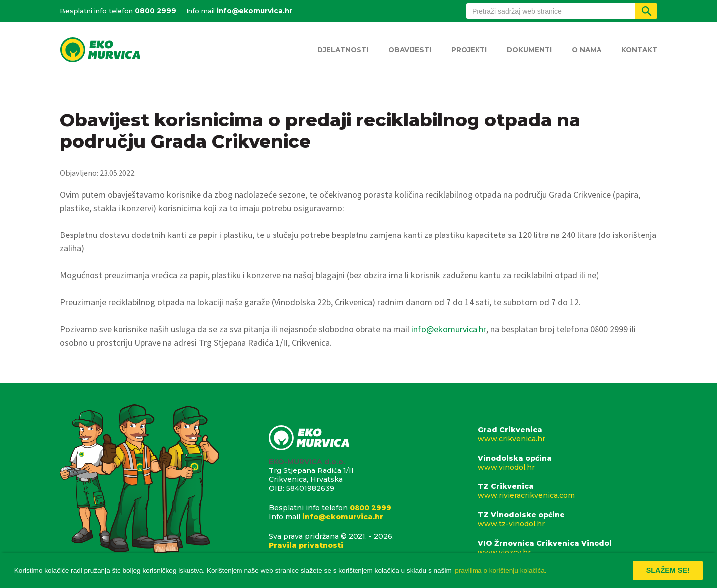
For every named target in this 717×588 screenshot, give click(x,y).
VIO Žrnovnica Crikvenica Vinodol (568, 548)
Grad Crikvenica (568, 434)
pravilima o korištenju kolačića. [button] (500, 570)
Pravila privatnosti (306, 545)
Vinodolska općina (568, 463)
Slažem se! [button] (668, 570)
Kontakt (639, 50)
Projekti (469, 50)
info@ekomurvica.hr (254, 11)
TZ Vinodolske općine (568, 519)
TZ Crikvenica (568, 491)
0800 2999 (156, 11)
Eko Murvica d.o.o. (100, 51)
